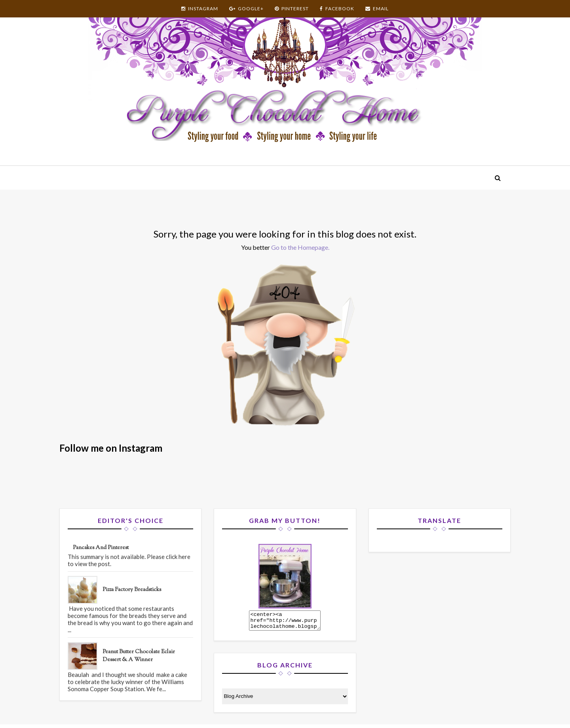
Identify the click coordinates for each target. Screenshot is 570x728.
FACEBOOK (337, 9)
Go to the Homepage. (300, 247)
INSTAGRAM (200, 9)
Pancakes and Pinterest (101, 548)
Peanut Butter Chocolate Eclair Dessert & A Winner (139, 656)
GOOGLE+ (246, 9)
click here (178, 557)
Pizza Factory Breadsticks (132, 590)
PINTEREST (292, 9)
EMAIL (377, 9)
